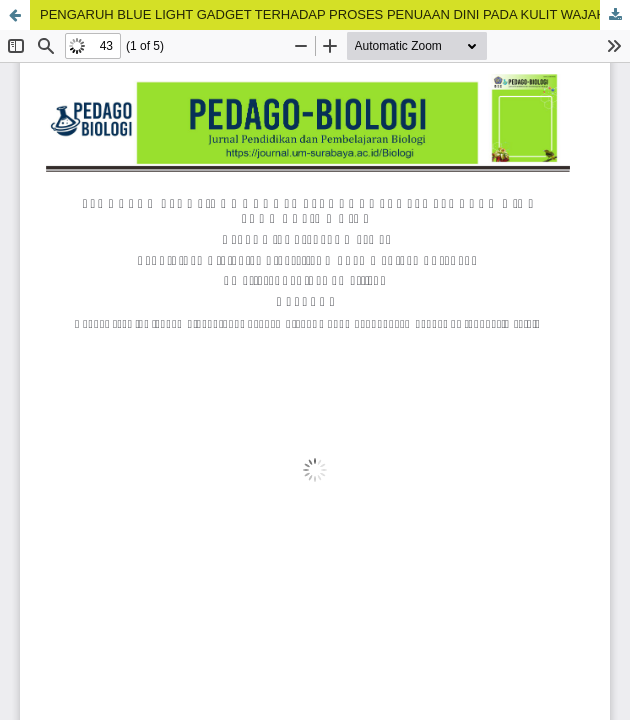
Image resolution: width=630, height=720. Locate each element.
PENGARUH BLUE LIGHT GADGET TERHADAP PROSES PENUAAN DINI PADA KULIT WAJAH (323, 14)
